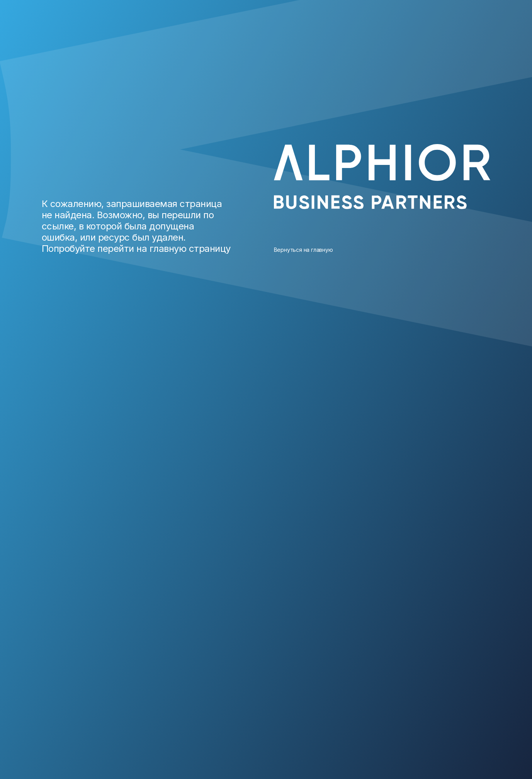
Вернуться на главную (303, 250)
